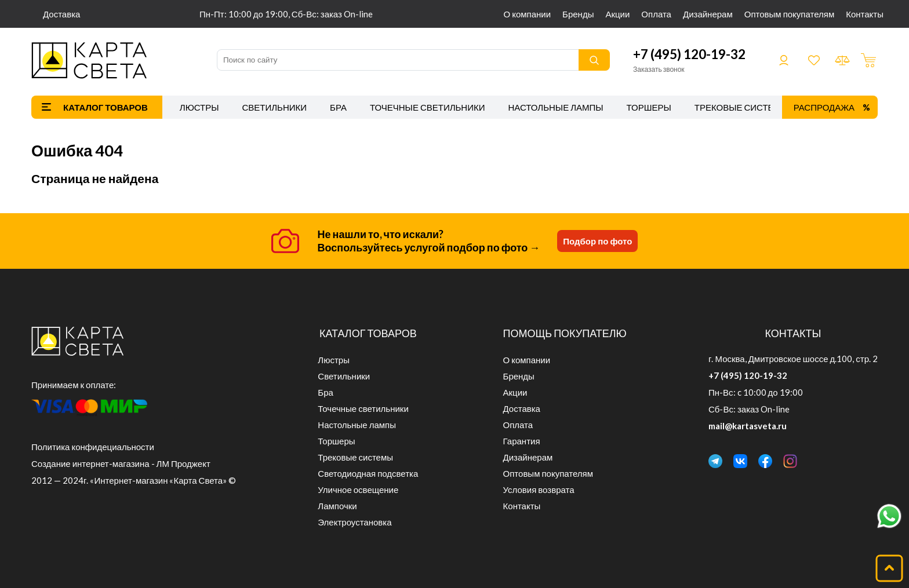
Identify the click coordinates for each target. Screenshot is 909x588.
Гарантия (522, 441)
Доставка (61, 14)
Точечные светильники (428, 107)
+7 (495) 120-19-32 (689, 54)
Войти (784, 60)
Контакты (865, 14)
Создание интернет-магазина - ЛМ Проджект (121, 463)
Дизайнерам (708, 14)
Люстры (199, 107)
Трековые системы (742, 107)
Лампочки (337, 506)
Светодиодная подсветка (368, 473)
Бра (338, 107)
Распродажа (824, 107)
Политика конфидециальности (93, 447)
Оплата (656, 14)
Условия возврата (539, 490)
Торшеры (649, 107)
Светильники (274, 107)
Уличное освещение (358, 490)
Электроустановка (354, 522)
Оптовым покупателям (789, 14)
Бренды (578, 14)
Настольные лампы (556, 107)
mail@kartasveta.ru (748, 426)
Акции (617, 14)
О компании (528, 14)
